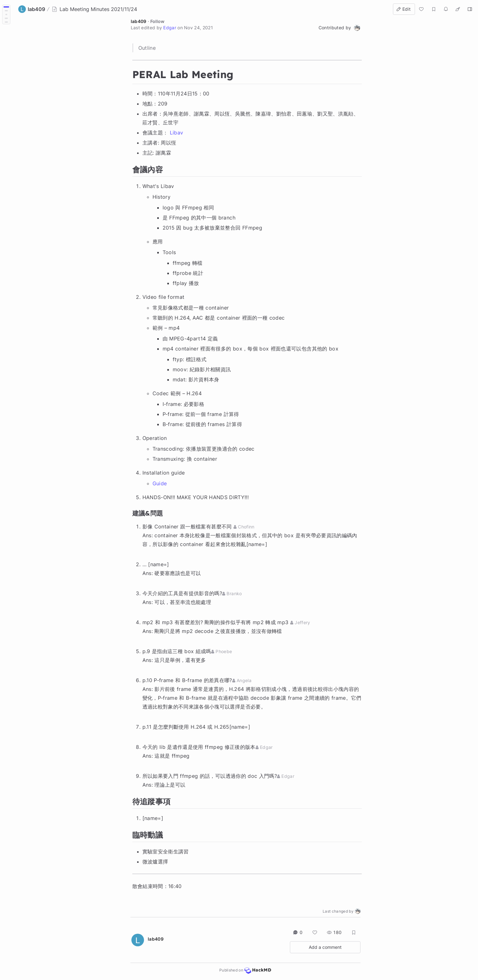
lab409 (139, 21)
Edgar (170, 28)
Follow (157, 21)
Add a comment (325, 947)
